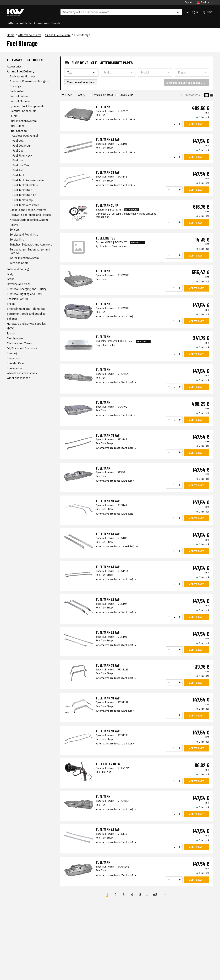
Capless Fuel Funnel (25, 136)
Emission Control (17, 299)
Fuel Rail (18, 170)
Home (11, 35)
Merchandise (15, 338)
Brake (11, 279)
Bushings (15, 86)
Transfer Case (16, 363)
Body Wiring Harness (23, 76)
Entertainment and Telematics (26, 309)
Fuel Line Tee (21, 165)
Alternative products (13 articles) (117, 547)
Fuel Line (18, 160)
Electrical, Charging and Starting (27, 289)
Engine (11, 304)
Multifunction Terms (19, 343)
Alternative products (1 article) (116, 119)
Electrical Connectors (23, 111)
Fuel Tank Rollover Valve (28, 180)
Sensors (15, 230)
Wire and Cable (19, 263)
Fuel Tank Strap (22, 190)
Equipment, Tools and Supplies (26, 314)
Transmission (15, 368)
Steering (12, 353)
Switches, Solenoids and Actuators (31, 244)
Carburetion (17, 91)
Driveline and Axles (19, 284)
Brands (56, 23)
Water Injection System (24, 258)
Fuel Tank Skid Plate (25, 185)
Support (189, 2)
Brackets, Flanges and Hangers (29, 81)
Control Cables (19, 96)
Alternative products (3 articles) (117, 382)
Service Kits (17, 240)
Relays (14, 225)
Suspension (14, 358)
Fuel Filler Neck (22, 156)
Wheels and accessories (22, 373)
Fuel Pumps (17, 126)
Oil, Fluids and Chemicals (22, 348)
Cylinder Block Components (27, 106)
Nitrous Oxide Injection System (29, 220)
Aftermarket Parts (20, 23)
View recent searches (81, 82)
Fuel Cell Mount (22, 146)
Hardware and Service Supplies (26, 324)
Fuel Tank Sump (23, 200)
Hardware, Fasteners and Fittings (30, 215)
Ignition (12, 333)
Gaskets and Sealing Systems (28, 210)
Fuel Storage (82, 35)
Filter (67, 95)
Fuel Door (18, 151)
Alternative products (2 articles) (117, 317)
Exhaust (12, 319)
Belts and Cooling (18, 269)
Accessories (41, 23)
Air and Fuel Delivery (58, 35)
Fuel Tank (19, 175)
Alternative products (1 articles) (117, 514)
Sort (81, 95)
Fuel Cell (18, 141)
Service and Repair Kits (24, 235)
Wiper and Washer (18, 378)
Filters (14, 116)
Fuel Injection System (23, 121)
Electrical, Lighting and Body (24, 294)
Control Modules (20, 101)
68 (155, 895)
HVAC (10, 328)
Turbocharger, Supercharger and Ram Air (30, 251)
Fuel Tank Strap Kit (24, 195)
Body (10, 274)
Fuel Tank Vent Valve (26, 205)
